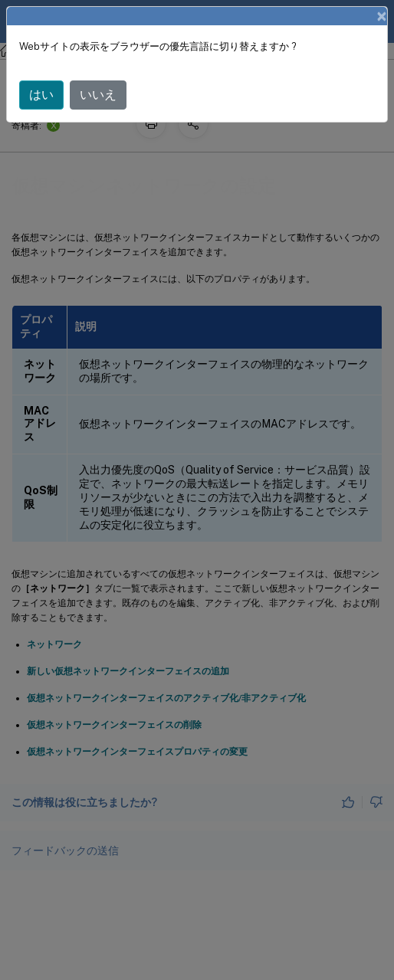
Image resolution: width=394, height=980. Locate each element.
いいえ (98, 95)
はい (41, 95)
